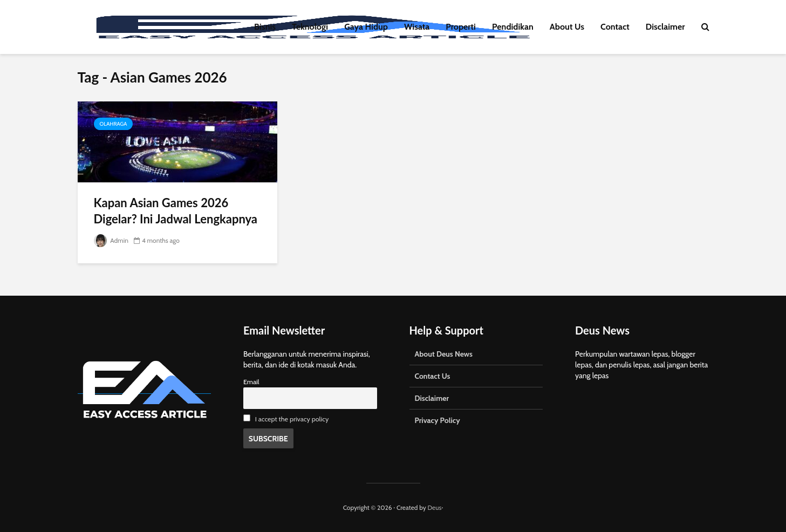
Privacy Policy (438, 420)
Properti (461, 27)
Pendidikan (513, 27)
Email (251, 382)
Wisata (417, 27)
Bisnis (265, 27)
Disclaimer (665, 27)
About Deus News (444, 354)
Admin (111, 240)
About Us (567, 27)
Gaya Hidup (366, 27)
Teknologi (310, 27)
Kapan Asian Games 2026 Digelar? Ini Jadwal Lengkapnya (176, 211)
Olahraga (114, 124)
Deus (434, 507)
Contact (615, 27)
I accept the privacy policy (292, 419)
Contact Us (433, 376)
